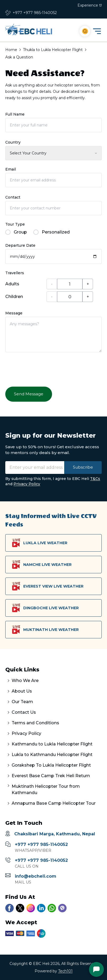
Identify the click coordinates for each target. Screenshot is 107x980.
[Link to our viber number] (62, 908)
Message (14, 313)
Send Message (29, 394)
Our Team (22, 702)
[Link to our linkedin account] (41, 908)
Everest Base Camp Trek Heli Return (51, 776)
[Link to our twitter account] (20, 908)
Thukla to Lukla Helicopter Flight (53, 50)
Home (11, 50)
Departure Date (20, 245)
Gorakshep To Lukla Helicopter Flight (51, 765)
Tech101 (65, 971)
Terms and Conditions (35, 723)
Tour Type (15, 224)
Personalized (52, 232)
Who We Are (25, 681)
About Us (22, 691)
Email (11, 169)
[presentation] (45, 369)
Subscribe (83, 467)
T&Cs (95, 479)
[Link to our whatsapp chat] (52, 908)
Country (13, 142)
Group (16, 232)
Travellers (15, 273)
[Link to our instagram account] (31, 908)
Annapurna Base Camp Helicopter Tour (54, 803)
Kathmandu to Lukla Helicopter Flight (52, 744)
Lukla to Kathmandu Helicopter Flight (52, 755)
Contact (13, 197)
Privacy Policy (27, 484)
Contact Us (24, 712)
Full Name (15, 114)
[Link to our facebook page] (10, 908)
